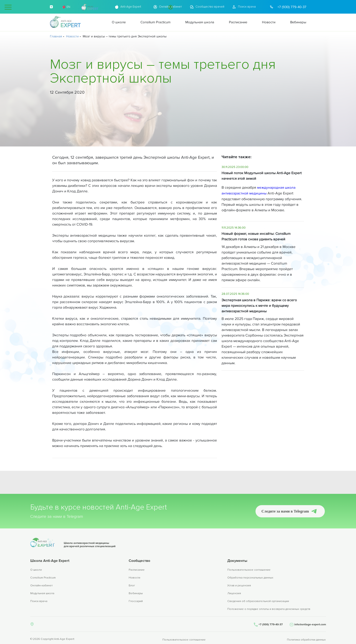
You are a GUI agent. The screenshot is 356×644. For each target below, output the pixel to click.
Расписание (137, 570)
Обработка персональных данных (250, 578)
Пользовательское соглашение (249, 570)
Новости (134, 578)
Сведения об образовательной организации (258, 602)
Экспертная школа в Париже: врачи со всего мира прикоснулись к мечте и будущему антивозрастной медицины (260, 305)
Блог (132, 586)
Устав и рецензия (239, 586)
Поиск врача (39, 602)
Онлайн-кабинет (41, 586)
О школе (36, 570)
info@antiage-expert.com (310, 624)
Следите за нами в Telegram (283, 511)
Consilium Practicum (43, 578)
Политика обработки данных (307, 638)
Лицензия (234, 594)
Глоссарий (136, 602)
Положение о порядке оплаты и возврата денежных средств (269, 610)
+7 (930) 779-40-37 (292, 7)
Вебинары (136, 594)
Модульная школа (42, 594)
